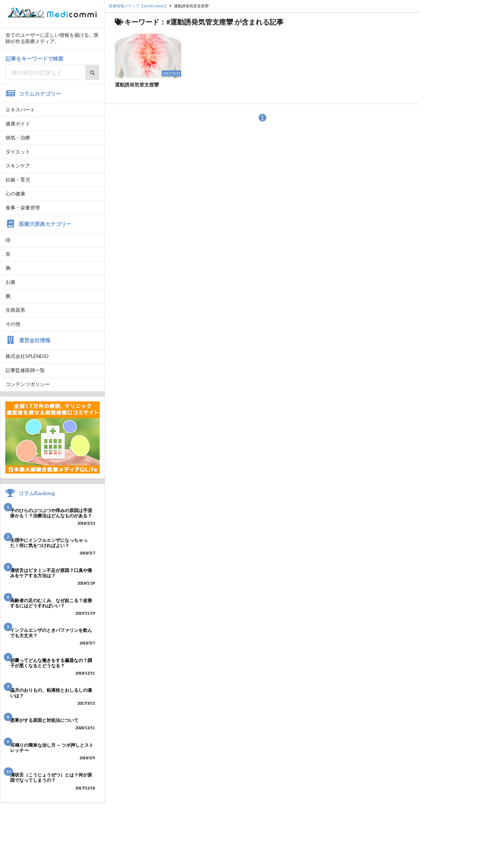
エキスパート (20, 109)
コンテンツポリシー (28, 384)
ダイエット (18, 151)
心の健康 (15, 194)
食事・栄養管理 (23, 208)
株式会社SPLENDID (27, 356)
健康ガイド (18, 123)
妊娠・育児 (18, 179)
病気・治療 (18, 137)
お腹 (10, 282)
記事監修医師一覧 (25, 370)
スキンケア (18, 165)
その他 (13, 324)
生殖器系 (15, 310)
